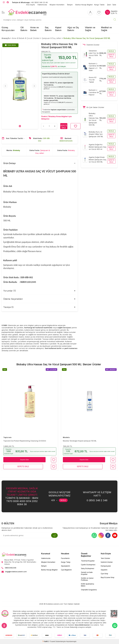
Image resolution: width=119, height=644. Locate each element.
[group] (20, 86)
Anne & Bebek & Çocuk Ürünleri (26, 38)
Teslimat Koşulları (88, 561)
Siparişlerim (66, 566)
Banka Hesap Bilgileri (84, 5)
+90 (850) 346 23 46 (30, 2)
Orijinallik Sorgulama (89, 590)
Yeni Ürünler (105, 558)
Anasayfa (6, 38)
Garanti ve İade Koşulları (87, 573)
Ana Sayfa (30, 5)
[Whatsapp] (94, 535)
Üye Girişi (104, 574)
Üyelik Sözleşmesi (88, 565)
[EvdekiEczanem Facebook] (8, 2)
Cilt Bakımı (24, 29)
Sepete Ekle (24, 460)
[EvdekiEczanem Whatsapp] (115, 626)
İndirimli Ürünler (107, 562)
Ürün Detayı (9, 163)
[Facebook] (108, 535)
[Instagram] (101, 535)
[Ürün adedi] (49, 126)
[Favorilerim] (99, 12)
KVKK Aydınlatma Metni (87, 585)
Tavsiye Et (8, 307)
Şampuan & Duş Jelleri (52, 38)
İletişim (70, 5)
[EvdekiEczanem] (27, 12)
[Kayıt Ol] (54, 535)
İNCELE (63, 500)
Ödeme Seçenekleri (13, 299)
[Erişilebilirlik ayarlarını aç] (4, 626)
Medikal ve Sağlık (106, 29)
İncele (111, 51)
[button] (20, 126)
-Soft (45, 641)
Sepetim (104, 570)
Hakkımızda (42, 5)
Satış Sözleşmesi (88, 568)
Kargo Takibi (99, 5)
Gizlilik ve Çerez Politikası (87, 579)
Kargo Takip (66, 562)
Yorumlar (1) (10, 291)
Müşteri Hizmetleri (57, 5)
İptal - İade (112, 5)
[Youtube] (115, 535)
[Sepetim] (111, 12)
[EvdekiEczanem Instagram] (4, 2)
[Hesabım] (90, 12)
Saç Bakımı (48, 29)
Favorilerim (65, 558)
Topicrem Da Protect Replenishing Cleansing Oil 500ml (25, 441)
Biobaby (17, 150)
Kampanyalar (106, 566)
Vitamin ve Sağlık (90, 29)
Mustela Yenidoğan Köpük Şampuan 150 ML (80, 441)
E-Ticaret (52, 641)
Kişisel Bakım (58, 29)
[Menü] (3, 12)
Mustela (66, 437)
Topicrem (7, 437)
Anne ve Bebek (34, 29)
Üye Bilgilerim (66, 570)
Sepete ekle (111, 56)
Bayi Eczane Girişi (108, 577)
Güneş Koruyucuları (8, 29)
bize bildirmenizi (82, 625)
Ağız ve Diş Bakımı (73, 29)
